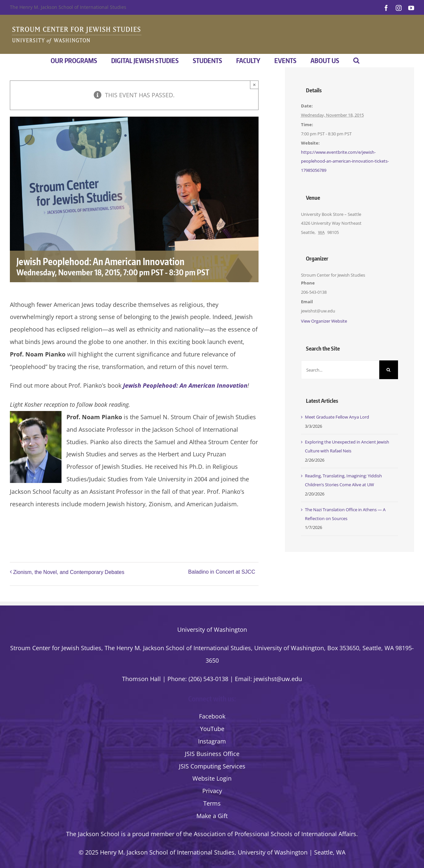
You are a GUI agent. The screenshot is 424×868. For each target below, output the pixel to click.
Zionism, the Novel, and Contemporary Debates (69, 572)
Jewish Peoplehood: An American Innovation (185, 385)
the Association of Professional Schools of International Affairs (270, 834)
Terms (212, 803)
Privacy (212, 791)
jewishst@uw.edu (278, 679)
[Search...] (340, 370)
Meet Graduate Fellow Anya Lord (337, 417)
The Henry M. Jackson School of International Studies (68, 7)
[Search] (389, 370)
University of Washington (212, 629)
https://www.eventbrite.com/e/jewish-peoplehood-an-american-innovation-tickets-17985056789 (345, 161)
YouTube (212, 729)
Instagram (212, 741)
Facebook (212, 716)
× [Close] (254, 85)
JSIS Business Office (212, 754)
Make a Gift (212, 816)
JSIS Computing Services (212, 766)
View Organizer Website (324, 321)
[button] (356, 60)
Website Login (212, 778)
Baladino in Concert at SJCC (222, 572)
